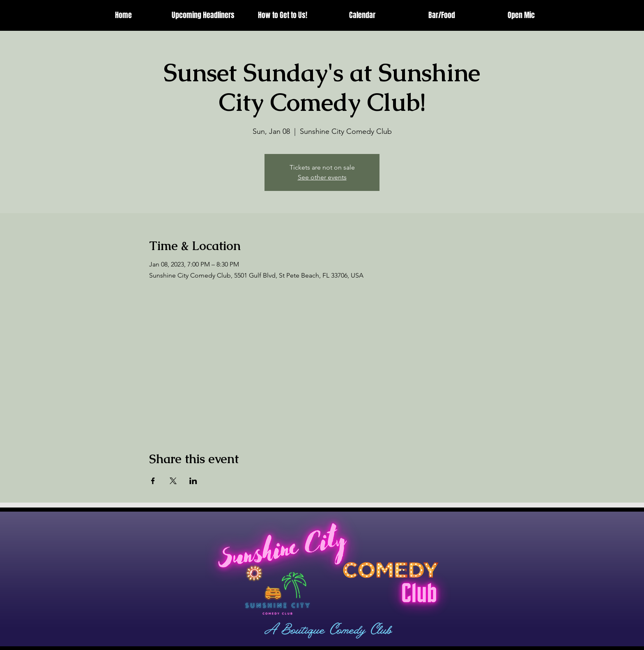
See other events (322, 177)
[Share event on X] (173, 481)
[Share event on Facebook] (153, 481)
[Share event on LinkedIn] (193, 481)
